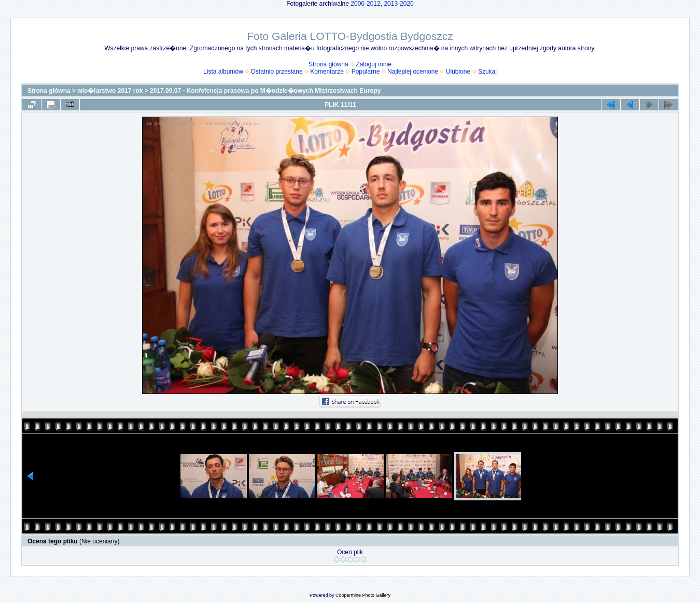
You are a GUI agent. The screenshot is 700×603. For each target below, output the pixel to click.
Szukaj (487, 72)
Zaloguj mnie (374, 64)
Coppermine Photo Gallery (363, 595)
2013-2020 (398, 4)
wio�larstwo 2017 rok (110, 91)
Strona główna (328, 64)
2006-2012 (365, 4)
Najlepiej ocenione (413, 72)
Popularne (366, 72)
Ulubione (458, 72)
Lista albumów (223, 72)
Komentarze (327, 72)
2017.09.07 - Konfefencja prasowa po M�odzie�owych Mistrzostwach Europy (265, 91)
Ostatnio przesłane (277, 72)
